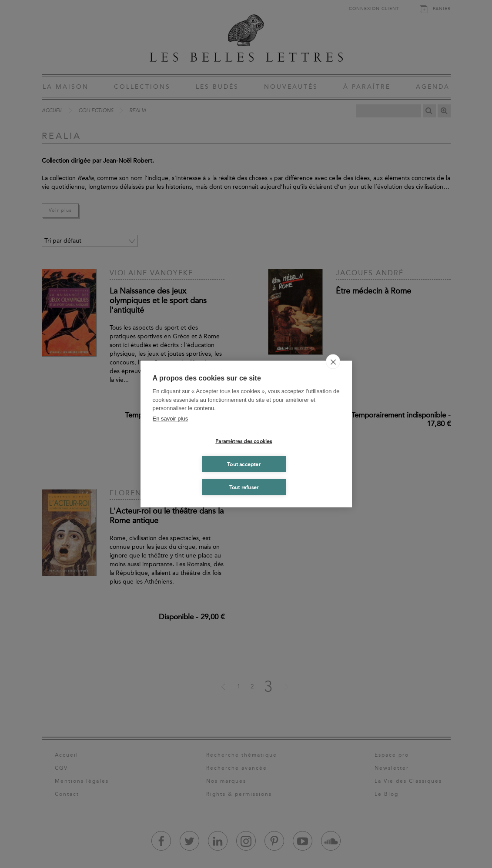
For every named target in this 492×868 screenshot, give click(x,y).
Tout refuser (244, 487)
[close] (333, 362)
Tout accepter (244, 464)
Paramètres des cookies (244, 441)
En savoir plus (171, 418)
